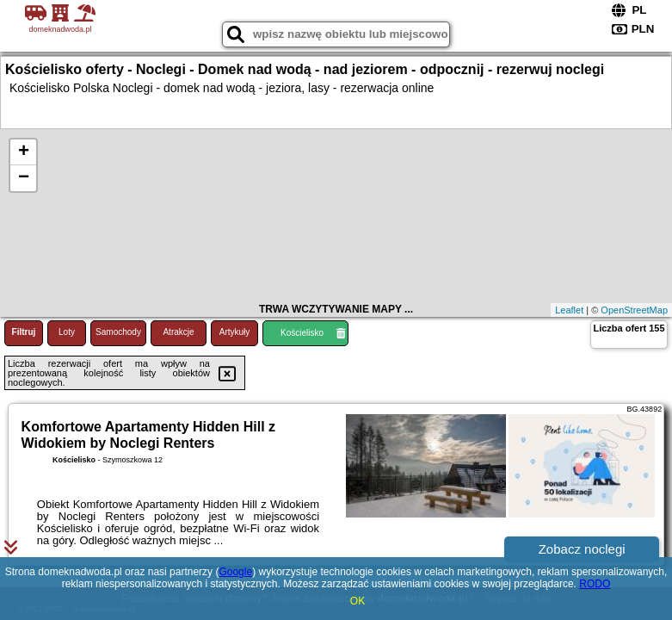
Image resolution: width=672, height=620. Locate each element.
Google (235, 572)
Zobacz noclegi (582, 549)
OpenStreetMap (634, 310)
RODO (595, 584)
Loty (67, 332)
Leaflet (569, 310)
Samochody (118, 332)
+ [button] (24, 152)
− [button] (24, 178)
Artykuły (235, 332)
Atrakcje (178, 332)
